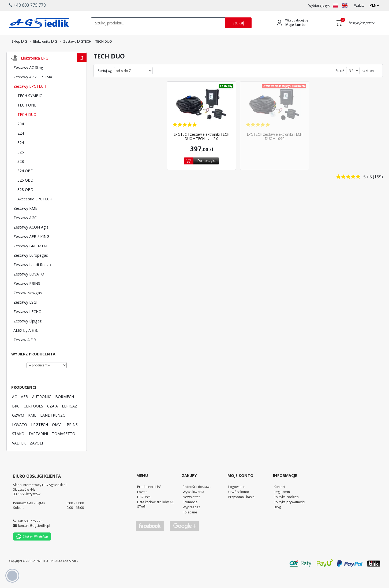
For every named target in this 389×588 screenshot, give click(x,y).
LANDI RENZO (53, 430)
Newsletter (191, 512)
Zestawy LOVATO (29, 289)
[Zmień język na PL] (335, 5)
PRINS (72, 439)
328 (21, 176)
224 (21, 148)
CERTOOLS (33, 421)
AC (14, 411)
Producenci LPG (149, 501)
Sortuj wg (105, 86)
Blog (277, 522)
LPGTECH (40, 439)
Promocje (190, 517)
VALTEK (19, 458)
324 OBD (25, 185)
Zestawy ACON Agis (31, 242)
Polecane (190, 527)
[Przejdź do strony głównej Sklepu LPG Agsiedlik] (39, 23)
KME (32, 430)
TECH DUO (27, 129)
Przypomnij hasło (241, 512)
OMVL (57, 439)
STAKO (18, 448)
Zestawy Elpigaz (27, 336)
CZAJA (53, 421)
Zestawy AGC (25, 232)
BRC (16, 421)
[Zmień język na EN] (345, 5)
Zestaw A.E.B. (25, 354)
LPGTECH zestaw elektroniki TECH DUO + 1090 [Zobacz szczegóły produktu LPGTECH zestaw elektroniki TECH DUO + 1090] (275, 151)
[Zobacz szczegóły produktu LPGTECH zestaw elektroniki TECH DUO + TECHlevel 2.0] (201, 122)
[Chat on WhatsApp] (32, 554)
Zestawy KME (25, 223)
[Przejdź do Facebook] (150, 541)
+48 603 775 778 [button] (27, 5)
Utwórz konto (239, 506)
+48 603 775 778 (30, 536)
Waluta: (360, 5)
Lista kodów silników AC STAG (156, 519)
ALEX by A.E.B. (26, 345)
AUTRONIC (42, 411)
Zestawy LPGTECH (30, 101)
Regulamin (282, 506)
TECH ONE (27, 120)
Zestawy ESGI (25, 317)
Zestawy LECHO (27, 326)
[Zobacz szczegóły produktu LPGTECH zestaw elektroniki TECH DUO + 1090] (275, 122)
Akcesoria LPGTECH (35, 214)
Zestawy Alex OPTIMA (33, 91)
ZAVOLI (36, 458)
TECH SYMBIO (30, 110)
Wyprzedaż (191, 522)
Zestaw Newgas (28, 307)
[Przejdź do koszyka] (340, 23)
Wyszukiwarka (193, 506)
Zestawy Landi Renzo (32, 279)
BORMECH (65, 411)
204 (21, 138)
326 (21, 167)
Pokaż (340, 86)
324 (21, 157)
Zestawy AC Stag (28, 82)
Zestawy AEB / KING (31, 251)
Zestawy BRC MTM (30, 260)
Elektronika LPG (35, 73)
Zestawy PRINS (27, 298)
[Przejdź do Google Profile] (184, 541)
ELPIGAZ (70, 421)
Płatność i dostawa (197, 501)
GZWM (18, 430)
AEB (25, 411)
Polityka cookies (286, 512)
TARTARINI (38, 448)
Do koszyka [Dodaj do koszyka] (207, 175)
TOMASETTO (64, 448)
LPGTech (144, 512)
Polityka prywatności (289, 517)
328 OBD (25, 204)
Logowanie (237, 501)
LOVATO (20, 439)
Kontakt (280, 501)
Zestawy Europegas (31, 270)
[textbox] (158, 23)
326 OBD (25, 195)
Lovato (142, 506)
